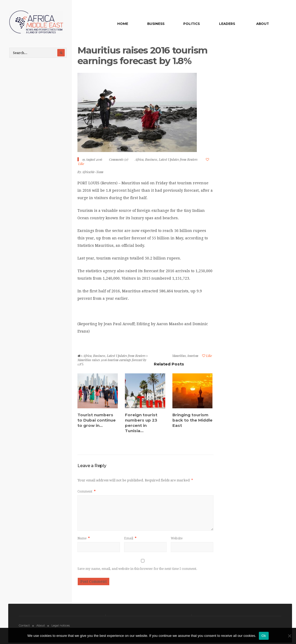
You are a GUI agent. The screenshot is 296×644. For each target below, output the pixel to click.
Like (207, 356)
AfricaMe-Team (93, 172)
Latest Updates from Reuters (178, 159)
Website (177, 538)
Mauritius (179, 356)
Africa (139, 159)
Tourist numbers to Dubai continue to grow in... (97, 420)
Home (123, 24)
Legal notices (61, 625)
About (263, 24)
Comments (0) (119, 159)
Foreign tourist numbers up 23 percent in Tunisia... (141, 423)
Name (84, 538)
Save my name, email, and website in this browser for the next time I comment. (137, 569)
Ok (264, 636)
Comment (86, 491)
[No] (289, 636)
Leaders (227, 24)
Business (156, 24)
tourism (193, 356)
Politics (191, 24)
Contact (24, 625)
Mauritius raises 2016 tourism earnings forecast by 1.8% (142, 55)
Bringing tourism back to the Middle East (192, 420)
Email (130, 538)
